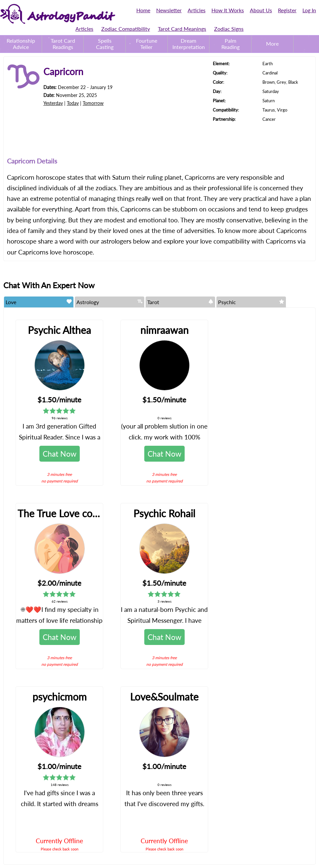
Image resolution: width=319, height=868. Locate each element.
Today (73, 103)
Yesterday (53, 103)
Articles (197, 10)
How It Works (228, 10)
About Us (261, 10)
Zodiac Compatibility (126, 29)
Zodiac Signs (229, 29)
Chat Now (60, 454)
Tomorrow (93, 103)
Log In (309, 10)
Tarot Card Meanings (182, 29)
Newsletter (169, 10)
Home (143, 10)
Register (287, 10)
